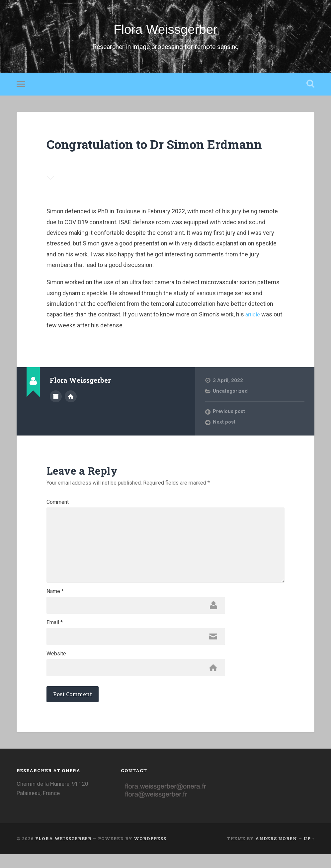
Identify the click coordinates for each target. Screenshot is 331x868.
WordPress (150, 852)
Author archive (56, 399)
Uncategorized (230, 394)
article (253, 318)
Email (55, 634)
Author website (71, 399)
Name (55, 602)
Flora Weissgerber (165, 31)
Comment (58, 505)
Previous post (230, 415)
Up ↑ (309, 852)
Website (56, 667)
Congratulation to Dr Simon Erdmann (165, 147)
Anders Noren (276, 852)
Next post (224, 425)
